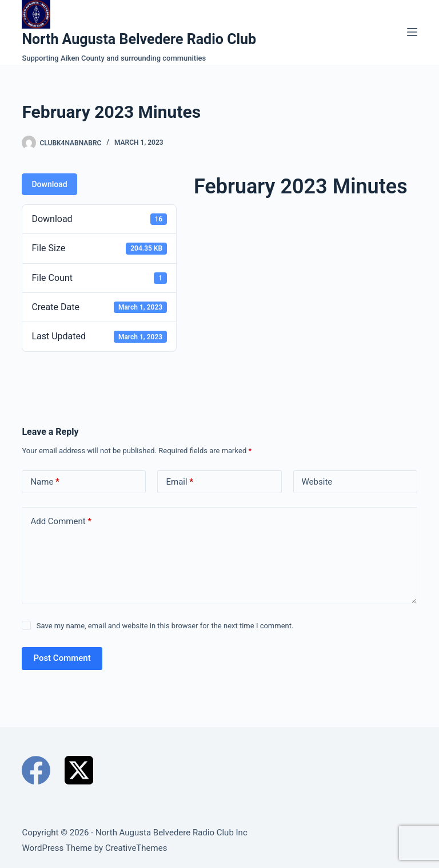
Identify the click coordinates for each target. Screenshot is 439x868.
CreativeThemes (136, 848)
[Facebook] (36, 770)
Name (45, 482)
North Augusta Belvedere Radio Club (139, 39)
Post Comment (62, 658)
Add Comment (61, 522)
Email (179, 482)
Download (49, 184)
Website (317, 482)
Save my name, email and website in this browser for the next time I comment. (165, 626)
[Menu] (412, 32)
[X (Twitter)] (79, 770)
